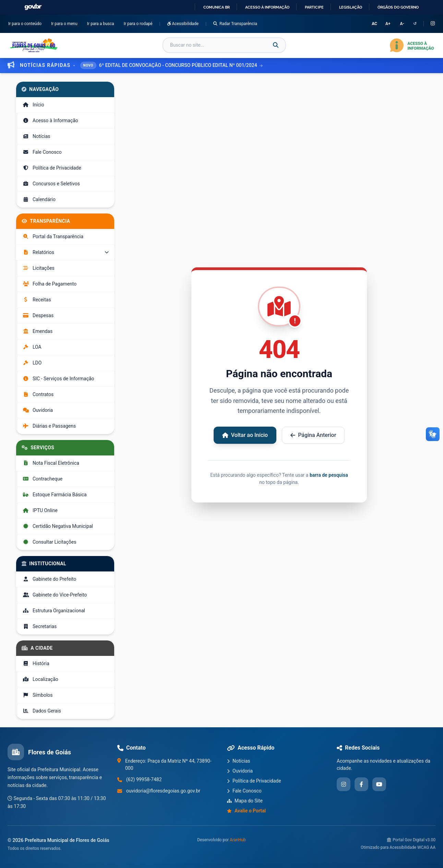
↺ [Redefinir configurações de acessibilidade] (415, 24)
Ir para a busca (102, 23)
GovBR (33, 7)
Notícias (239, 761)
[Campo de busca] (224, 45)
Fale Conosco (244, 791)
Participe (314, 7)
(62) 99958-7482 (144, 779)
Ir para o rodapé (140, 23)
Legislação (351, 7)
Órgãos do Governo (398, 7)
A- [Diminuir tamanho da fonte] (402, 24)
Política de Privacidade (254, 781)
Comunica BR (217, 7)
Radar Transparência (235, 24)
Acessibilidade (183, 24)
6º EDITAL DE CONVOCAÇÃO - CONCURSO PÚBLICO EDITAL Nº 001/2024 (181, 65)
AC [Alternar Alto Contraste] (374, 24)
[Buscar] (276, 45)
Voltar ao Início (245, 435)
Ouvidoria (240, 771)
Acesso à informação (267, 7)
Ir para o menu (66, 23)
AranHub (238, 840)
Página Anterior (313, 435)
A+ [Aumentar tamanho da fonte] (388, 24)
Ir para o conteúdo (26, 23)
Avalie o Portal (246, 811)
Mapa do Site (245, 801)
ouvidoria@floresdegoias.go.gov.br (163, 791)
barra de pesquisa (329, 475)
